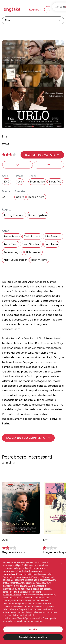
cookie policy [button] (46, 574)
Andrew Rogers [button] (13, 252)
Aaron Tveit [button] (11, 244)
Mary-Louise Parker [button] (15, 260)
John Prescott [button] (53, 237)
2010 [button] (6, 182)
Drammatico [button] (37, 182)
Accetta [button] (33, 629)
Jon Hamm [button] (51, 244)
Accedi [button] (52, 10)
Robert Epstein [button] (37, 215)
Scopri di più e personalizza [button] (33, 637)
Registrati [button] (35, 10)
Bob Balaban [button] (34, 252)
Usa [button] (20, 182)
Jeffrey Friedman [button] (14, 215)
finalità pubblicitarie (12, 595)
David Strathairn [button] (31, 244)
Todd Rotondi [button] (32, 237)
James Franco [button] (12, 237)
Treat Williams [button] (39, 260)
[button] (42, 155)
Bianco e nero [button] (36, 197)
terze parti (49, 577)
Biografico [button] (55, 182)
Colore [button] (20, 197)
